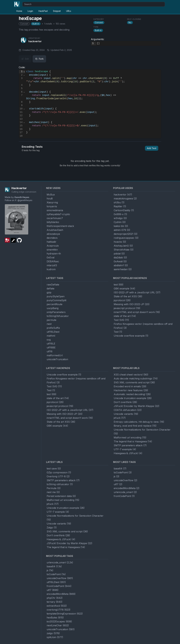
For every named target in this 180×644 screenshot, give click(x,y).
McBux (51, 195)
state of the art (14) (125, 316)
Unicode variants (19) (126, 414)
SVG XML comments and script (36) (134, 382)
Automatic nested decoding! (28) (132, 394)
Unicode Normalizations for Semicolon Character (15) (142, 432)
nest (49, 324)
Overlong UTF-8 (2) (58, 476)
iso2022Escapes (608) (59, 621)
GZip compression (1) (59, 472)
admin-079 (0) (122, 230)
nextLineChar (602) (58, 625)
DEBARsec (53, 261)
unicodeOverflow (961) (60, 578)
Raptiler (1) (120, 206)
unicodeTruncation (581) (61, 629)
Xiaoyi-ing (52, 202)
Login (30, 11)
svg (49, 340)
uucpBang (53, 308)
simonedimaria (55, 210)
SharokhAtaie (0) (124, 250)
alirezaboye (53, 234)
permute (51, 320)
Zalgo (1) (52, 528)
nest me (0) (53, 492)
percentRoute (55, 304)
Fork (39, 59)
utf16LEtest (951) (56, 582)
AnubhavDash (55, 230)
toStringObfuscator (58, 316)
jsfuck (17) (120, 418)
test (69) (119, 285)
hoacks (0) (120, 242)
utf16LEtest (53, 332)
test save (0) (54, 469)
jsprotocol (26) (122, 300)
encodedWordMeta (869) (61, 594)
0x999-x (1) (120, 214)
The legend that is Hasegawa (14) (133, 441)
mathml (51, 336)
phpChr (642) (55, 598)
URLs (69, 11)
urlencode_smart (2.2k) (60, 562)
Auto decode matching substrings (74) (136, 379)
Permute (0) (54, 488)
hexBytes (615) (55, 618)
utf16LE (51, 344)
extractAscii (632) (57, 606)
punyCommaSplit (56, 300)
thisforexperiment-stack (60, 226)
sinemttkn (52, 250)
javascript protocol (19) (127, 308)
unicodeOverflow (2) (125, 480)
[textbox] (129, 43)
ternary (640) (55, 602)
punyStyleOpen (56, 296)
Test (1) (118, 332)
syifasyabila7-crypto (58, 214)
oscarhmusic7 (55, 218)
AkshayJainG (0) (123, 246)
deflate (51, 288)
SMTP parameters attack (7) (130, 445)
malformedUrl (55, 355)
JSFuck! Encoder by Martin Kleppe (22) (137, 406)
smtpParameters (56, 312)
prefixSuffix (53, 328)
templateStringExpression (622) (65, 614)
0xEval (51, 257)
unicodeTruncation (57, 359)
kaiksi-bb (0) (121, 226)
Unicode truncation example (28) (133, 398)
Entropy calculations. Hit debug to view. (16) (139, 422)
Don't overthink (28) (125, 402)
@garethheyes (25, 200)
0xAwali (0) (120, 261)
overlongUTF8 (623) (59, 610)
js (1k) (50, 570)
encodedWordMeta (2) (127, 488)
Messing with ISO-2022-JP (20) (132, 304)
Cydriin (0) (120, 222)
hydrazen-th (54, 254)
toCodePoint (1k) (56, 574)
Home (19, 11)
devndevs (52, 238)
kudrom (51, 269)
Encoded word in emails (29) (130, 386)
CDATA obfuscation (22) (128, 410)
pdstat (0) (119, 254)
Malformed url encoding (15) (130, 438)
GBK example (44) (124, 288)
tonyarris (52, 206)
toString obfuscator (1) (60, 484)
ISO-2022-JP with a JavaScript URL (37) (137, 292)
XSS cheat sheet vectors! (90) (131, 375)
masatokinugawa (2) (125, 198)
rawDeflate (53, 285)
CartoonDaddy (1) (124, 210)
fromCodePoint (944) (59, 586)
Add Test (152, 148)
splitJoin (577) (55, 637)
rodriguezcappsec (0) (126, 238)
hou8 (50, 198)
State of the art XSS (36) (128, 296)
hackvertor (35, 41)
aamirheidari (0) (123, 269)
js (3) (117, 476)
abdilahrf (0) (121, 265)
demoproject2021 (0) (126, 234)
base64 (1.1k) (54, 566)
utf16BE (51, 347)
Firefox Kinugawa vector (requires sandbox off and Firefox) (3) (143, 326)
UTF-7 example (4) (125, 449)
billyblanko (53, 222)
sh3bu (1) (119, 202)
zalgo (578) (53, 633)
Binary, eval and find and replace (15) (135, 426)
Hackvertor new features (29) (131, 390)
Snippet (57, 11)
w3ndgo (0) (120, 218)
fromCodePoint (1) (124, 496)
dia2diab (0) (120, 257)
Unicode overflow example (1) (131, 336)
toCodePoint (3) (123, 472)
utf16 (50, 351)
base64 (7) (120, 469)
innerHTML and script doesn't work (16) (137, 312)
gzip (49, 292)
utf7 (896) (53, 590)
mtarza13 (52, 265)
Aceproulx (53, 246)
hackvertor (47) (123, 195)
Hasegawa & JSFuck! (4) (128, 453)
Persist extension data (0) (61, 496)
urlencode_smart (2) (125, 492)
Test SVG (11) (121, 320)
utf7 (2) (118, 484)
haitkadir (51, 242)
